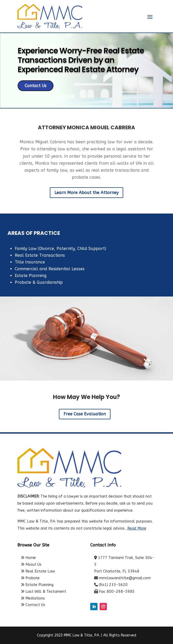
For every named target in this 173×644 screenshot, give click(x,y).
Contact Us (36, 86)
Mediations (33, 598)
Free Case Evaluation (85, 414)
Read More (137, 528)
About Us (31, 565)
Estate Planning (37, 585)
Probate (30, 578)
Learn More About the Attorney (86, 193)
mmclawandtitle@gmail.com (125, 578)
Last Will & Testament (44, 592)
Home (28, 558)
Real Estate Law (38, 571)
